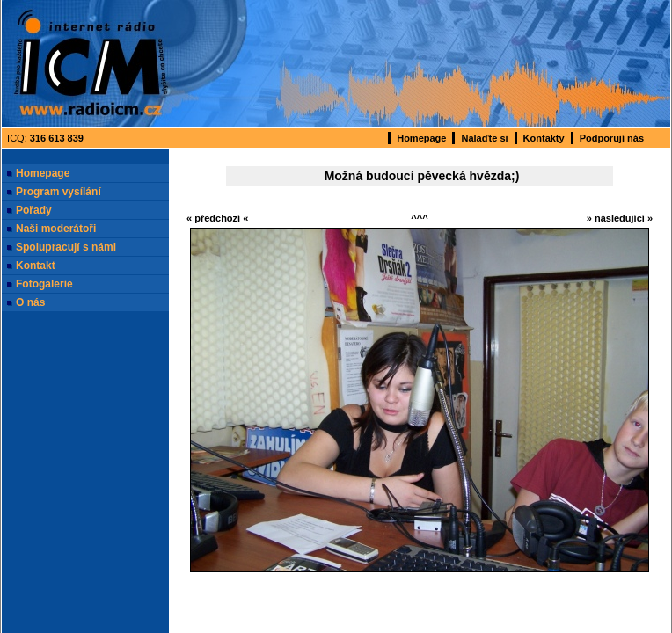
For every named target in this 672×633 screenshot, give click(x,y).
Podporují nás (612, 138)
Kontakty (544, 138)
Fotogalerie (44, 284)
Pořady (34, 210)
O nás (30, 302)
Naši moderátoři (56, 229)
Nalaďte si (484, 138)
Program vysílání (58, 192)
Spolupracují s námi (66, 247)
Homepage (421, 138)
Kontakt (36, 266)
